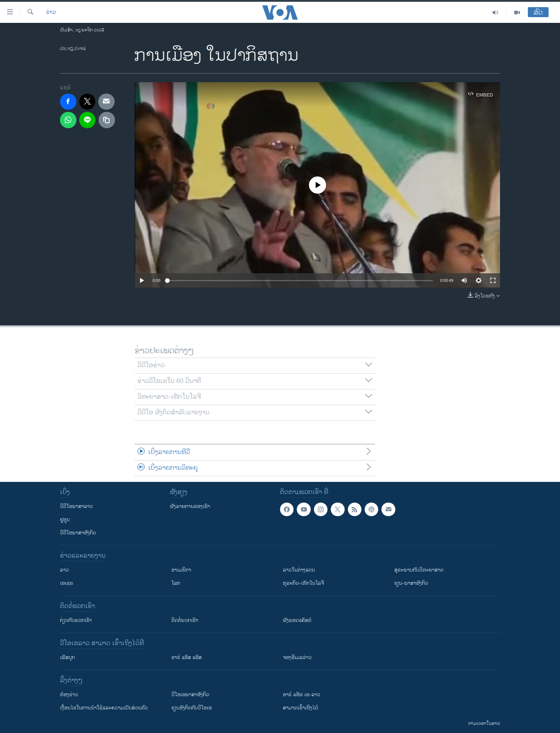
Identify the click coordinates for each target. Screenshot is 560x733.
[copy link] (107, 120)
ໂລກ (176, 583)
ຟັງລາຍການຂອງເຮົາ (190, 506)
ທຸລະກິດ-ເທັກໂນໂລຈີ (303, 583)
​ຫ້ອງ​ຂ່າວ (69, 695)
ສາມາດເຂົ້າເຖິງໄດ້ (301, 708)
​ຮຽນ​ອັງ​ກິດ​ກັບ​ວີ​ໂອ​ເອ (192, 708)
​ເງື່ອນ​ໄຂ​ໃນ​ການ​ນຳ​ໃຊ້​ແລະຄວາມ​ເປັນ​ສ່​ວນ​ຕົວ (104, 708)
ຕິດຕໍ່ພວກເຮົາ (185, 620)
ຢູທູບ (65, 520)
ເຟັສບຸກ (67, 657)
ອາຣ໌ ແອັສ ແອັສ (187, 657)
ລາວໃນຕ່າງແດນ (299, 570)
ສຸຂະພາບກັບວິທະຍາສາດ (419, 570)
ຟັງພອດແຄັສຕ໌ (297, 620)
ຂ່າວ (51, 13)
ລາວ (64, 570)
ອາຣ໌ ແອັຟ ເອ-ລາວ (302, 695)
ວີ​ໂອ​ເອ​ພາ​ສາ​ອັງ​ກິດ (190, 695)
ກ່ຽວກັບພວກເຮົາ (76, 620)
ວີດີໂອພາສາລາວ (76, 506)
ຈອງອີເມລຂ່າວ (297, 657)
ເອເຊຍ (67, 583)
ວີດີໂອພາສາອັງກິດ (78, 533)
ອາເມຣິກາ (181, 570)
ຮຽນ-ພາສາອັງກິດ (411, 583)
